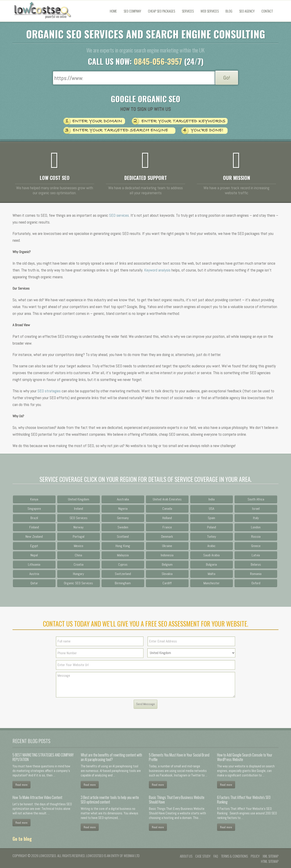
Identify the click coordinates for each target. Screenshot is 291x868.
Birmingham (123, 583)
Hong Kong (123, 546)
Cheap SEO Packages (162, 11)
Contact (267, 11)
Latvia (256, 555)
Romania (256, 574)
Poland (212, 527)
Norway (78, 527)
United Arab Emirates (167, 499)
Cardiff (167, 583)
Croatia (79, 564)
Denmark (167, 536)
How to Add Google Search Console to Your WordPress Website (245, 757)
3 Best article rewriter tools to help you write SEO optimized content (110, 800)
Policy (255, 856)
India (212, 499)
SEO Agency (247, 11)
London (256, 527)
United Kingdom (79, 499)
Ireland (79, 509)
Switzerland (123, 574)
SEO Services (79, 518)
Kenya (34, 499)
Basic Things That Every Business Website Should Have (177, 800)
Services (188, 11)
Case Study (203, 856)
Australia (123, 499)
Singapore (34, 509)
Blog (229, 11)
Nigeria (123, 509)
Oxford (256, 583)
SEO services (119, 215)
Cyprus (123, 564)
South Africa (256, 499)
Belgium (167, 564)
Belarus (256, 564)
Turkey (212, 536)
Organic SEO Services (78, 583)
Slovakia (167, 574)
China (78, 555)
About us (186, 856)
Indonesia (167, 555)
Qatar (34, 583)
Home (113, 11)
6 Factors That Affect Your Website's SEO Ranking (244, 800)
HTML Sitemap (270, 861)
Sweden (123, 527)
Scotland (123, 536)
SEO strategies (49, 391)
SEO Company (132, 11)
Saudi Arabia (211, 555)
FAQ (216, 856)
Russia (256, 536)
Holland (167, 518)
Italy (256, 518)
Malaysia (123, 555)
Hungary (78, 574)
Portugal (79, 536)
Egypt (34, 546)
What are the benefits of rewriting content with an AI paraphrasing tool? (111, 757)
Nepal (34, 555)
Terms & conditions (234, 856)
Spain (211, 518)
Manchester (212, 583)
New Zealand (34, 536)
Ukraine (167, 546)
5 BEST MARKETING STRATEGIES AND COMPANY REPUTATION (43, 757)
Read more (21, 785)
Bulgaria (211, 564)
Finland (34, 527)
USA (212, 509)
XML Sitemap (271, 856)
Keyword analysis (157, 270)
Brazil (34, 518)
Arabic (211, 546)
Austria (34, 574)
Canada (167, 509)
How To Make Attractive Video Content (37, 797)
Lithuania (34, 564)
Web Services (210, 11)
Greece (256, 546)
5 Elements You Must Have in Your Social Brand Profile (179, 757)
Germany (123, 518)
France (167, 527)
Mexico (79, 546)
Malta (212, 574)
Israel (256, 509)
